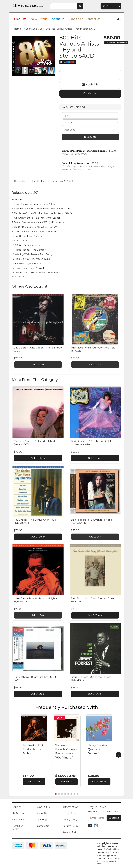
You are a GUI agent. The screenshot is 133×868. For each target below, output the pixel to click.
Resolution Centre (17, 827)
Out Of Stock (38, 458)
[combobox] (63, 6)
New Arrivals (39, 19)
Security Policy (70, 832)
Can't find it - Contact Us (84, 19)
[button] (44, 718)
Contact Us (43, 826)
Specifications (39, 181)
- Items (109, 6)
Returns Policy (70, 826)
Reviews (62, 181)
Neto (99, 864)
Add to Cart (38, 365)
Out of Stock (99, 782)
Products (20, 19)
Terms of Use (69, 813)
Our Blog (42, 820)
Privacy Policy (70, 820)
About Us (58, 19)
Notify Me (90, 85)
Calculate (90, 137)
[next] (119, 755)
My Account (18, 813)
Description (20, 181)
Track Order (18, 820)
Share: (68, 62)
